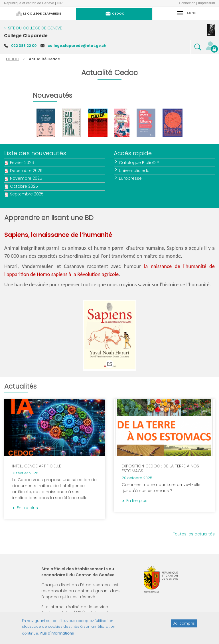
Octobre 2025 (24, 186)
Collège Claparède (26, 36)
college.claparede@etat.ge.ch (77, 46)
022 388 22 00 (24, 46)
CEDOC (13, 59)
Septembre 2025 (27, 194)
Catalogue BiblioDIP (139, 163)
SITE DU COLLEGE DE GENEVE (35, 28)
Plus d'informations (57, 636)
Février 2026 (22, 163)
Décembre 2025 (26, 171)
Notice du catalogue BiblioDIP (33, 305)
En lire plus (87, 410)
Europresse (131, 178)
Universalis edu (134, 171)
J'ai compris (184, 626)
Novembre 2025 (26, 178)
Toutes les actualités (194, 534)
